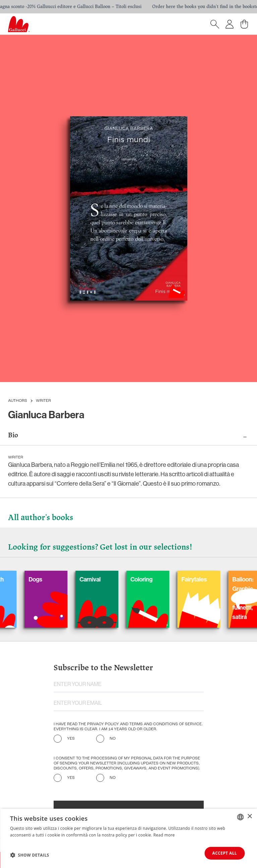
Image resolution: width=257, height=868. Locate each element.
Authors (18, 401)
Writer (43, 401)
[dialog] (128, 838)
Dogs (41, 579)
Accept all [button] (224, 853)
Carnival (96, 579)
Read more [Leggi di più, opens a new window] (164, 835)
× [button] (249, 817)
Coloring (147, 579)
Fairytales (200, 579)
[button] (30, 855)
